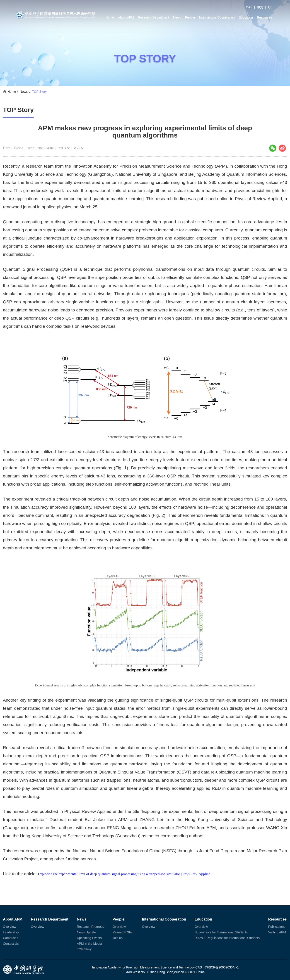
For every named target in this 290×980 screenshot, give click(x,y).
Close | (20, 148)
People (190, 17)
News (177, 17)
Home (110, 17)
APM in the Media (89, 944)
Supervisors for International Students (221, 932)
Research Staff (123, 932)
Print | (8, 148)
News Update (86, 932)
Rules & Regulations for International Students (227, 938)
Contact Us (11, 944)
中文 (260, 7)
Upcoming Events (89, 938)
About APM (126, 17)
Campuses (11, 938)
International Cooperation (217, 17)
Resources (265, 17)
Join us (118, 938)
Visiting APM (277, 932)
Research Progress (90, 927)
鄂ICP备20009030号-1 (223, 967)
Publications (277, 927)
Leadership (11, 932)
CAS (249, 7)
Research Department (153, 17)
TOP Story (39, 92)
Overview (10, 927)
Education (246, 17)
